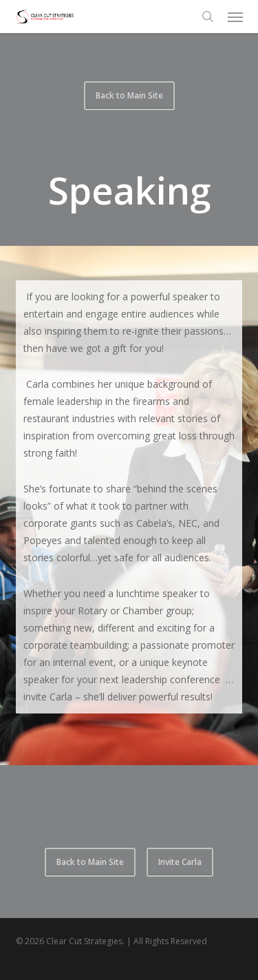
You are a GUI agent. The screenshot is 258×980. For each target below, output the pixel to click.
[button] (235, 17)
